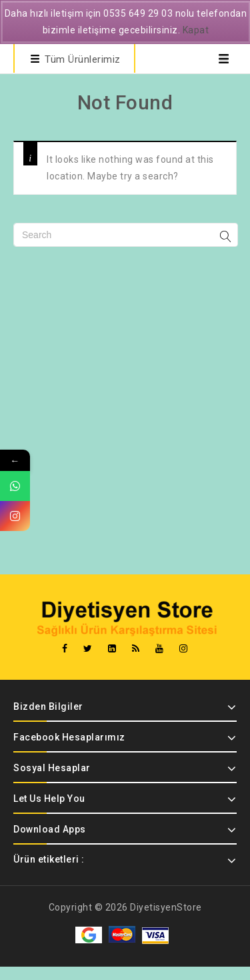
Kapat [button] (196, 30)
